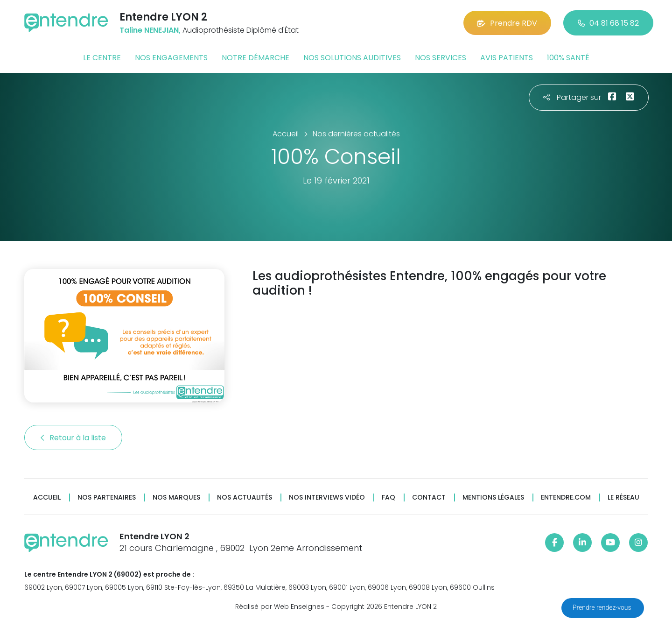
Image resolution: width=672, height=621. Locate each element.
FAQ (388, 498)
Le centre (102, 58)
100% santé (568, 58)
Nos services (441, 58)
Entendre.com (566, 498)
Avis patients (507, 58)
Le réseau (623, 498)
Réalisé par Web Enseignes (280, 607)
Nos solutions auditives (352, 58)
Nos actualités (245, 498)
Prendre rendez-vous (603, 607)
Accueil (47, 498)
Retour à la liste (73, 438)
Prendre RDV (507, 23)
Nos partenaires (107, 498)
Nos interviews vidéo (327, 498)
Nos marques (176, 498)
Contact (429, 498)
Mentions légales (493, 498)
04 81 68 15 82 (608, 23)
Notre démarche (255, 58)
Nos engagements (171, 58)
